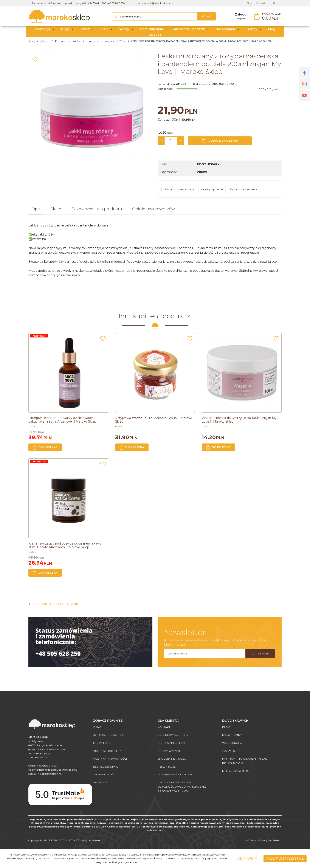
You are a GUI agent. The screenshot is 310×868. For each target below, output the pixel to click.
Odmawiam (247, 859)
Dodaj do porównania (244, 191)
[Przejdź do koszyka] (272, 17)
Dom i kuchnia (151, 31)
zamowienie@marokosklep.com (156, 3)
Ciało (105, 31)
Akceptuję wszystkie (285, 859)
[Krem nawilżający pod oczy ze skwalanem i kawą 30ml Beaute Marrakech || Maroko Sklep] (65, 547)
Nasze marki (225, 31)
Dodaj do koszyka (220, 142)
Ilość (166, 134)
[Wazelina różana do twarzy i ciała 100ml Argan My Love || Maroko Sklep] (239, 421)
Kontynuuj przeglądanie (54, 606)
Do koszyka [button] (45, 449)
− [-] (161, 142)
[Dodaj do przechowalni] (35, 61)
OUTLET (155, 36)
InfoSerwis (252, 840)
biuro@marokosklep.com (51, 749)
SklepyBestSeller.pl (271, 840)
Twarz (85, 31)
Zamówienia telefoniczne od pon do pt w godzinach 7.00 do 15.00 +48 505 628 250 (78, 3)
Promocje (42, 31)
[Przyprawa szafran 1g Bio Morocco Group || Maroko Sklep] (154, 421)
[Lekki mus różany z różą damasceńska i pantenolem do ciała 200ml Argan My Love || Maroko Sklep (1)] (90, 116)
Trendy (252, 31)
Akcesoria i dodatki (189, 31)
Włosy (124, 31)
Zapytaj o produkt (212, 191)
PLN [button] (275, 3)
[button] (36, 211)
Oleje (65, 31)
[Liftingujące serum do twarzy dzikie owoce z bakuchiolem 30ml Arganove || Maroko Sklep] (62, 421)
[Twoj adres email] (205, 655)
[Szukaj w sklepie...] (154, 17)
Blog (272, 31)
